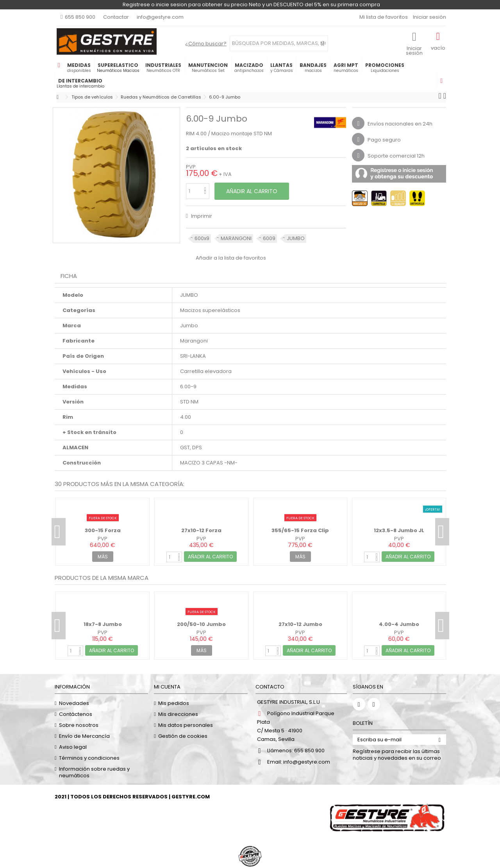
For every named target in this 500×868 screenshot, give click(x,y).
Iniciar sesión (429, 17)
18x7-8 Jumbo (103, 624)
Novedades (74, 703)
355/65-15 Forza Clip (300, 530)
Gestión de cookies (183, 736)
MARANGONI (236, 238)
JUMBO (296, 238)
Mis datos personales (186, 725)
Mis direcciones (178, 714)
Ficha (69, 276)
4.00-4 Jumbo (399, 624)
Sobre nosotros (79, 725)
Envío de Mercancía (84, 736)
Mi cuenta (167, 687)
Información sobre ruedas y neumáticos (94, 772)
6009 (269, 238)
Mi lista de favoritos (383, 17)
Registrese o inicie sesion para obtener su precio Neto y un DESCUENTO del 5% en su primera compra (251, 4)
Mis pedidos (174, 703)
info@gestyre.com (160, 17)
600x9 (202, 238)
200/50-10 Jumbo (201, 624)
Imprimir (201, 216)
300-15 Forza (103, 530)
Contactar (116, 17)
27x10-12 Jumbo (300, 624)
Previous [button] (59, 532)
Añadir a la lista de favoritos (231, 258)
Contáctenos (76, 714)
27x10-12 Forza (201, 530)
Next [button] (442, 532)
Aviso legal (73, 747)
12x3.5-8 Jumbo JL (399, 530)
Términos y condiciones (89, 758)
